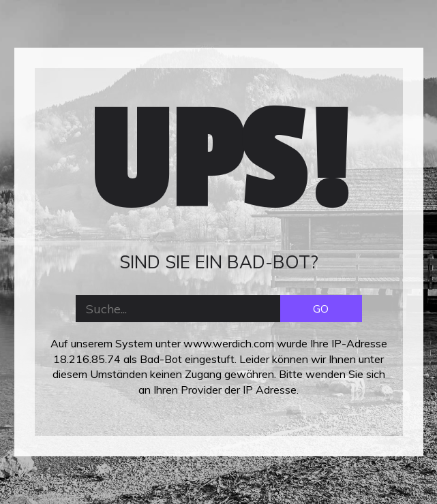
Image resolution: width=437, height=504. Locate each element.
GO (321, 309)
